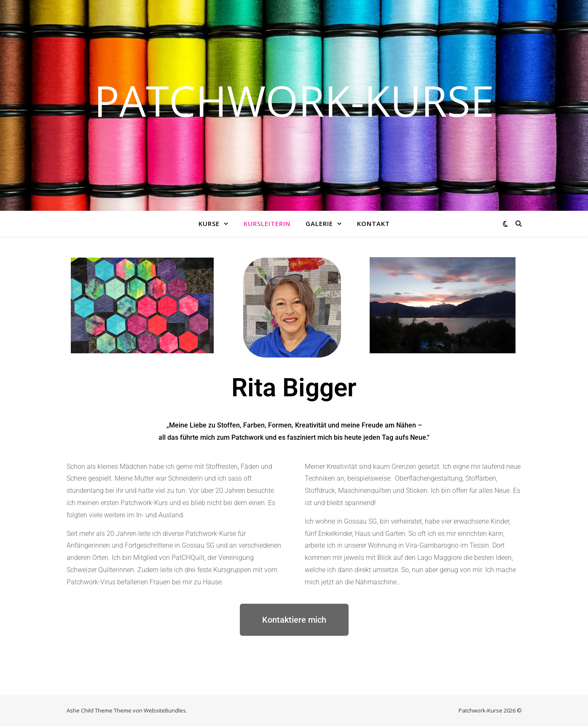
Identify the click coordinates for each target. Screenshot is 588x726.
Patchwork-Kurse (294, 100)
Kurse (209, 223)
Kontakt (373, 223)
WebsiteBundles (165, 710)
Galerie (319, 223)
